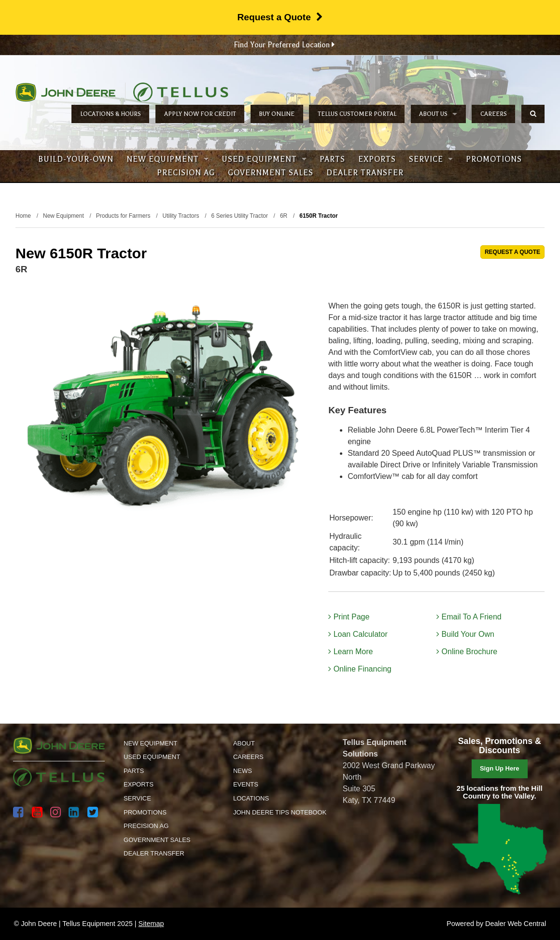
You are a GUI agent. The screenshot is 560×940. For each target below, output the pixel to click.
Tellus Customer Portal (357, 114)
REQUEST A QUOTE (512, 252)
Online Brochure (467, 652)
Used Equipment (264, 159)
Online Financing (360, 669)
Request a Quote (280, 17)
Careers (494, 114)
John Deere (65, 92)
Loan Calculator (358, 634)
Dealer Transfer (365, 173)
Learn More (350, 652)
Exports (377, 159)
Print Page (349, 617)
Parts (332, 159)
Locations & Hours (111, 114)
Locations (251, 798)
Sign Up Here (500, 768)
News (243, 771)
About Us (438, 114)
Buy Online (277, 114)
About (244, 743)
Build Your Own (465, 634)
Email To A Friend (469, 617)
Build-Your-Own (76, 159)
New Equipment (168, 159)
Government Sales (271, 173)
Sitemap (151, 924)
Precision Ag (186, 173)
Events (246, 784)
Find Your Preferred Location (284, 45)
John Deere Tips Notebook (280, 812)
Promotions (494, 159)
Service (431, 159)
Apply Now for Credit (200, 114)
